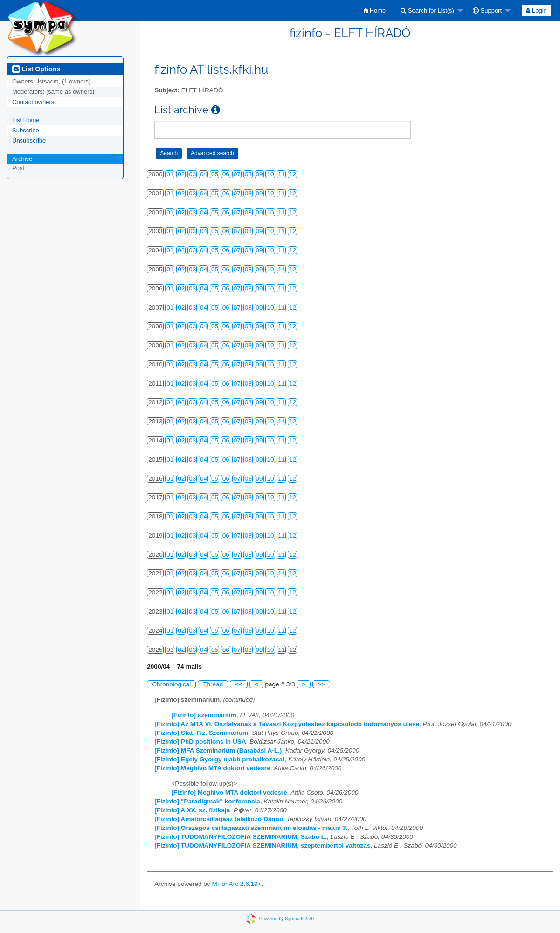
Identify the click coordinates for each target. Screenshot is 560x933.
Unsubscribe (29, 141)
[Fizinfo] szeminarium (204, 715)
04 (204, 174)
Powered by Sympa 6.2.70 (287, 919)
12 (293, 174)
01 (170, 174)
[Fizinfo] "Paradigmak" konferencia (207, 801)
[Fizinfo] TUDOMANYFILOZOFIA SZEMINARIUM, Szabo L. (241, 837)
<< (239, 684)
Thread (213, 684)
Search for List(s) (427, 10)
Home (375, 10)
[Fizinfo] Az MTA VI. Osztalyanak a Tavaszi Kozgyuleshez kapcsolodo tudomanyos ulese (287, 724)
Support (487, 10)
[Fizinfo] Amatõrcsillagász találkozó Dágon (219, 819)
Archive (22, 159)
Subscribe (26, 130)
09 (259, 174)
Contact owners (33, 102)
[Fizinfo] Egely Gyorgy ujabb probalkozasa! (219, 759)
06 (226, 174)
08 (248, 174)
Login (536, 10)
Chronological (171, 684)
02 (181, 174)
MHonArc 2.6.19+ (236, 884)
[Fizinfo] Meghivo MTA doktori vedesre (212, 768)
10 (270, 174)
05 (215, 174)
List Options (36, 69)
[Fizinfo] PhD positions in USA (200, 742)
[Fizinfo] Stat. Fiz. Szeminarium (201, 733)
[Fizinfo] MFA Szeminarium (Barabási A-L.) (218, 750)
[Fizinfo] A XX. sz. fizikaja (192, 810)
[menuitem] (375, 10)
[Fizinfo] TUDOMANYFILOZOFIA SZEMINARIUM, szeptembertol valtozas (262, 846)
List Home (26, 120)
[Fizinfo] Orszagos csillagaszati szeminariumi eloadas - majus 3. (251, 828)
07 (237, 174)
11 (281, 174)
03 (192, 174)
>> (321, 684)
